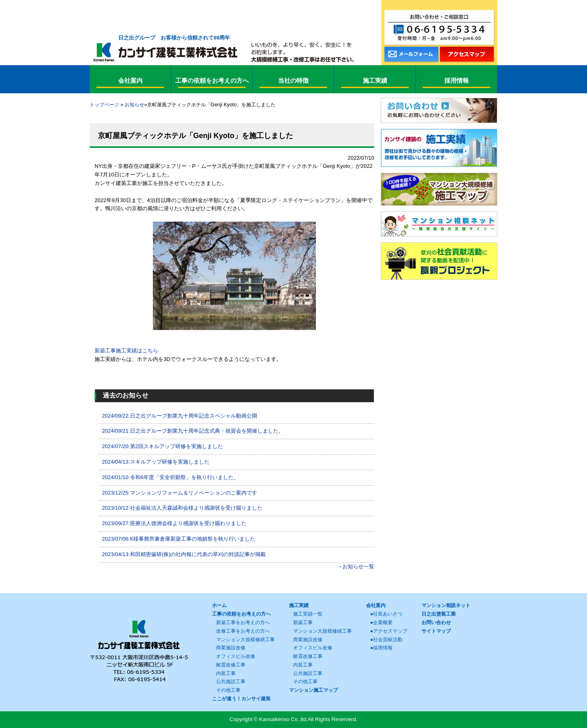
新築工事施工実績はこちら (126, 351)
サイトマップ (436, 631)
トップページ (104, 105)
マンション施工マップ (313, 690)
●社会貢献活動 (386, 640)
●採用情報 (381, 648)
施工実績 (299, 605)
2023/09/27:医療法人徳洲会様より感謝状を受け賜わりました (174, 523)
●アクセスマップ (389, 631)
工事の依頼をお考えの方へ (241, 614)
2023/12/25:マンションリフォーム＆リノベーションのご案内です (180, 493)
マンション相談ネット (446, 605)
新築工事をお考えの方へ (243, 622)
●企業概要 (381, 622)
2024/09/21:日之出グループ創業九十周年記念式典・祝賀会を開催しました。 (193, 431)
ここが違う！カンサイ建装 (241, 699)
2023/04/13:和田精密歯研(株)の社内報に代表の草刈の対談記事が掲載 (184, 554)
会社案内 (376, 605)
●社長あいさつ (386, 614)
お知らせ (135, 105)
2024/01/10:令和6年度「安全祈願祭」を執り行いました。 (170, 477)
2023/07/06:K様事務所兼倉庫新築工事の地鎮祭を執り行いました (179, 539)
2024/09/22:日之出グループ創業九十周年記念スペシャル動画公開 (180, 416)
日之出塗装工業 (439, 614)
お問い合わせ (436, 622)
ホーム (219, 605)
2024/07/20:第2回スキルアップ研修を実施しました (162, 446)
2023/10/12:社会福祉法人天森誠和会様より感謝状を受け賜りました (182, 508)
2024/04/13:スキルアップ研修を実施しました (156, 462)
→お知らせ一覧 (356, 566)
